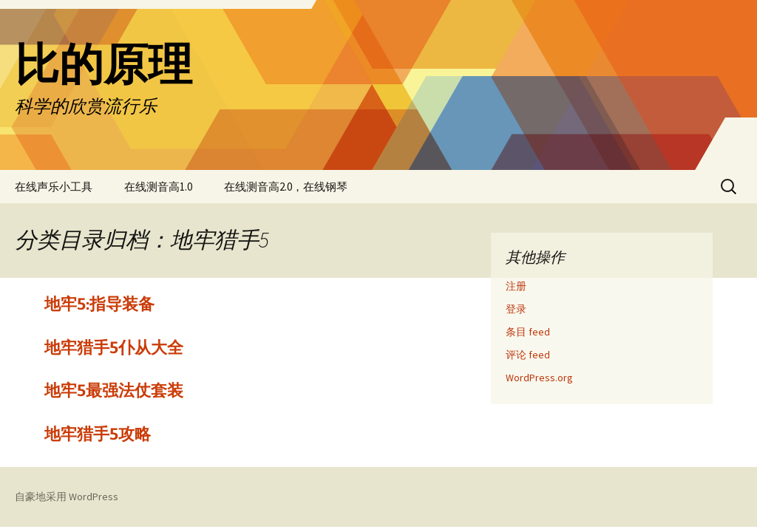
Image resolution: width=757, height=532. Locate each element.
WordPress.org (539, 378)
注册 (516, 286)
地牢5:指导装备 (99, 304)
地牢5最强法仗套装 (114, 391)
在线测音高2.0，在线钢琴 (286, 187)
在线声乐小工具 (54, 187)
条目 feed (528, 332)
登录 (516, 309)
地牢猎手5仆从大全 (114, 348)
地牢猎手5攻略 (98, 434)
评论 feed (528, 355)
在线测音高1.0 (158, 187)
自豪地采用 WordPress (67, 497)
